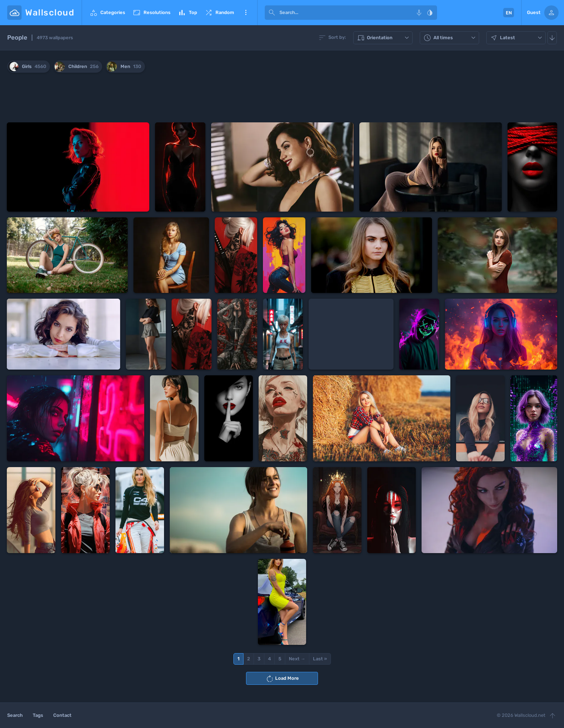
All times (450, 38)
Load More (282, 679)
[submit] (272, 13)
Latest (517, 38)
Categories (107, 13)
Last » (320, 659)
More (246, 13)
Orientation (384, 38)
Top (187, 13)
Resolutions (151, 13)
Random (219, 13)
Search (15, 715)
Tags (38, 715)
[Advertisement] (282, 99)
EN (509, 13)
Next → (297, 659)
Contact (62, 715)
